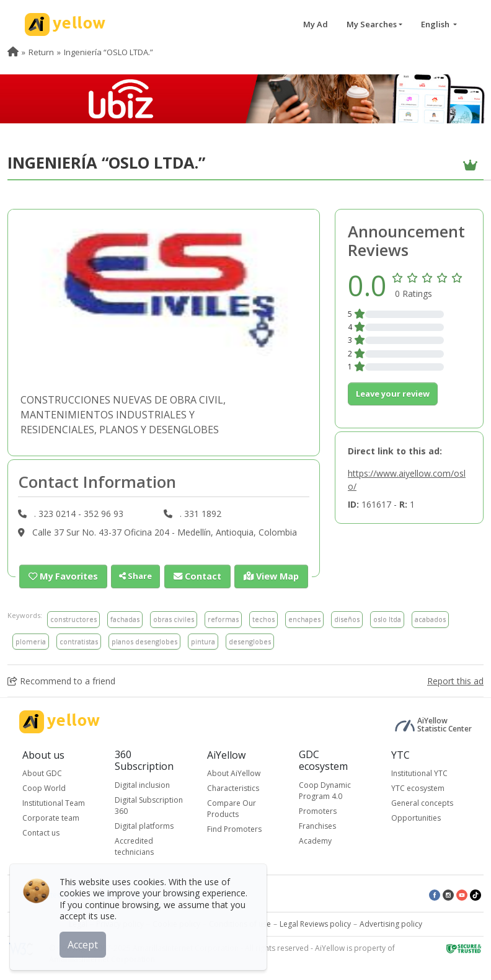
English (436, 24)
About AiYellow (234, 773)
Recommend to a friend (61, 680)
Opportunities (416, 817)
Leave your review (393, 394)
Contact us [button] (41, 832)
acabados (430, 618)
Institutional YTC (419, 773)
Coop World (44, 788)
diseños (347, 618)
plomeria (31, 641)
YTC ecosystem (418, 788)
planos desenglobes (144, 641)
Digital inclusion (142, 784)
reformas (223, 618)
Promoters (318, 810)
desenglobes (250, 641)
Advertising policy (391, 923)
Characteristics (233, 788)
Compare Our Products (232, 808)
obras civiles (174, 618)
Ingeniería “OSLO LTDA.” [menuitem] (108, 52)
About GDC (42, 773)
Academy (315, 840)
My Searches (372, 24)
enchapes (304, 618)
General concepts (422, 802)
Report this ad (455, 680)
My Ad (316, 24)
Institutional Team (54, 802)
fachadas (125, 618)
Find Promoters (234, 828)
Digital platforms (144, 825)
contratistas (79, 641)
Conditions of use (240, 923)
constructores (73, 618)
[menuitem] (13, 52)
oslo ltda (387, 618)
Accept (85, 942)
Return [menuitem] (41, 52)
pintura (203, 641)
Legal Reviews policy (315, 923)
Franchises (317, 825)
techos (263, 618)
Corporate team (51, 817)
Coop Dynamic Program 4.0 (325, 790)
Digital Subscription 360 (149, 805)
